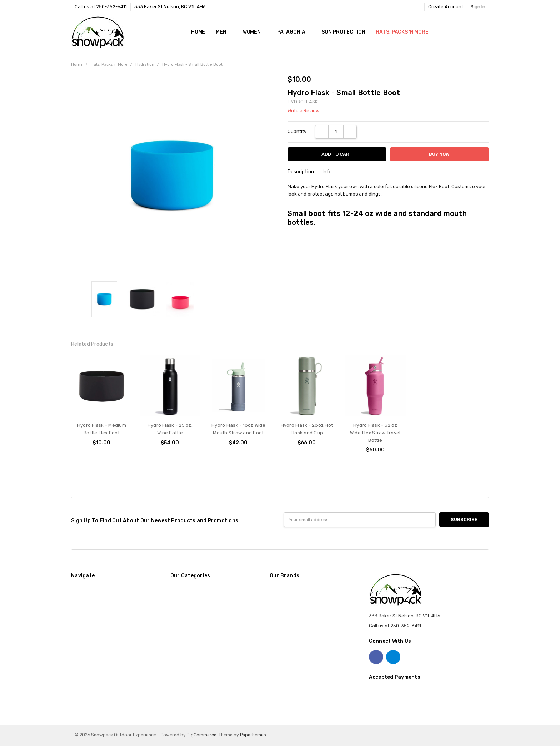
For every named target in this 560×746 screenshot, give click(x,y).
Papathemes (253, 735)
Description (301, 172)
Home (198, 32)
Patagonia (294, 32)
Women (255, 32)
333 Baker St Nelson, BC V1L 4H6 (170, 7)
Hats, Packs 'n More (405, 32)
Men (224, 32)
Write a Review (303, 111)
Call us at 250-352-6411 (101, 7)
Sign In (478, 7)
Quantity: (297, 131)
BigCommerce (202, 735)
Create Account (446, 7)
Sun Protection (343, 32)
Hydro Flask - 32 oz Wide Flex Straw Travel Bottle (375, 433)
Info (327, 172)
